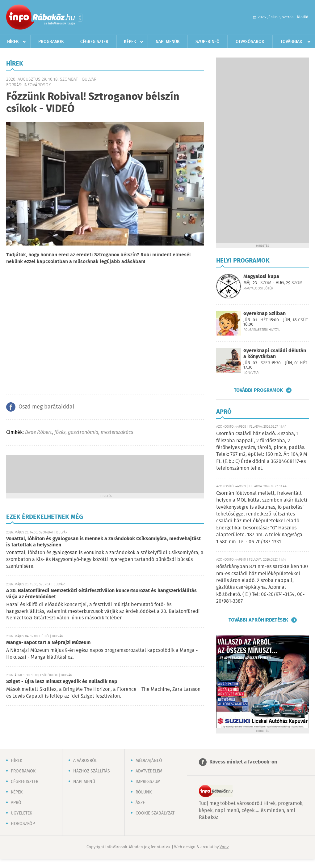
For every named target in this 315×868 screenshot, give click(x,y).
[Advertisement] (105, 473)
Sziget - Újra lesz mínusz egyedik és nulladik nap (62, 682)
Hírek (13, 42)
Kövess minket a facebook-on (243, 762)
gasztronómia (83, 432)
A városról (85, 761)
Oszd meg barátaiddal (46, 407)
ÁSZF (140, 803)
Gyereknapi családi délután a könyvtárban (275, 354)
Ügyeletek (21, 813)
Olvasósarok (250, 42)
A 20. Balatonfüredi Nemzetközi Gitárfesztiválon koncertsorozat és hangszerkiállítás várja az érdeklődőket (101, 594)
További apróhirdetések (258, 620)
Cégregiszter (94, 42)
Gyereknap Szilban (265, 314)
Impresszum (148, 782)
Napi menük (168, 42)
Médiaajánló (149, 761)
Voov (224, 847)
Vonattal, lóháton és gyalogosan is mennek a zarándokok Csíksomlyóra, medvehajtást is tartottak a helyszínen (103, 542)
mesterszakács (117, 432)
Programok (51, 42)
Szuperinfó (208, 42)
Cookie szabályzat (155, 813)
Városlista (80, 18)
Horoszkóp (23, 824)
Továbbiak (291, 42)
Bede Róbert (38, 432)
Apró (16, 803)
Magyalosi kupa (261, 277)
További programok (258, 390)
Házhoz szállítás (92, 771)
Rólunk (144, 792)
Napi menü (84, 782)
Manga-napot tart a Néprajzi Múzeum (48, 643)
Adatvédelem (149, 771)
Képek (130, 42)
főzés (60, 432)
